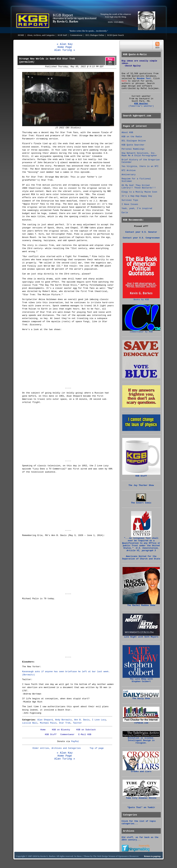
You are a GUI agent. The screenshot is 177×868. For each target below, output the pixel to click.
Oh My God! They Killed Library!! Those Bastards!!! (139, 187)
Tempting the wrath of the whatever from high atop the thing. (116, 15)
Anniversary (129, 175)
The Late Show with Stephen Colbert (141, 679)
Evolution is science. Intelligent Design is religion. (141, 740)
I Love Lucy (99, 720)
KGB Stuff (62, 35)
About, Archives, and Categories (41, 35)
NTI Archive (129, 170)
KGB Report (63, 15)
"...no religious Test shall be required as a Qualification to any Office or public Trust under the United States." (141, 543)
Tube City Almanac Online (141, 797)
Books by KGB (141, 299)
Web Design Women (106, 856)
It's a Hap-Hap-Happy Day (137, 196)
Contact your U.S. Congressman (141, 238)
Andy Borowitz (64, 720)
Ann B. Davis (82, 720)
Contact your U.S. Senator (141, 232)
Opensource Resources (128, 856)
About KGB (127, 133)
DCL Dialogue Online (95, 35)
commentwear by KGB (141, 331)
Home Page (65, 47)
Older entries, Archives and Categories (57, 748)
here (124, 81)
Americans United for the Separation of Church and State (141, 558)
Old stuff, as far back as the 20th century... (140, 839)
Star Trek (65, 723)
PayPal (75, 741)
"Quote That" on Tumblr (141, 807)
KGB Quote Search (116, 35)
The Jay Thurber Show (141, 485)
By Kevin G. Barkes (65, 21)
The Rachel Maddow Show (141, 604)
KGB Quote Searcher (133, 145)
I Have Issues (130, 204)
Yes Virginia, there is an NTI (140, 166)
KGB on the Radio (132, 137)
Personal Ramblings (133, 149)
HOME (21, 35)
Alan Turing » (65, 50)
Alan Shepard (45, 720)
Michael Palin (48, 723)
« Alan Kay (65, 44)
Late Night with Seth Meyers (141, 636)
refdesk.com (141, 722)
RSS (157, 45)
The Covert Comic (141, 502)
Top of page (97, 748)
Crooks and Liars (141, 771)
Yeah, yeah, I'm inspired (137, 208)
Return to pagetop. (153, 856)
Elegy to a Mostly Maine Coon (139, 192)
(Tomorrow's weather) (141, 106)
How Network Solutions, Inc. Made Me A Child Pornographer (139, 154)
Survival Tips (130, 200)
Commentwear (76, 35)
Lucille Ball (30, 723)
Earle (125, 213)
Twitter (77, 723)
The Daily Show (141, 698)
